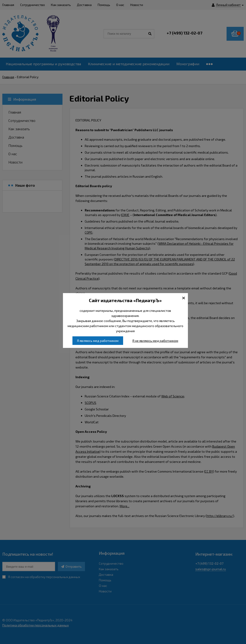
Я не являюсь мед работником (155, 341)
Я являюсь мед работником (98, 341)
